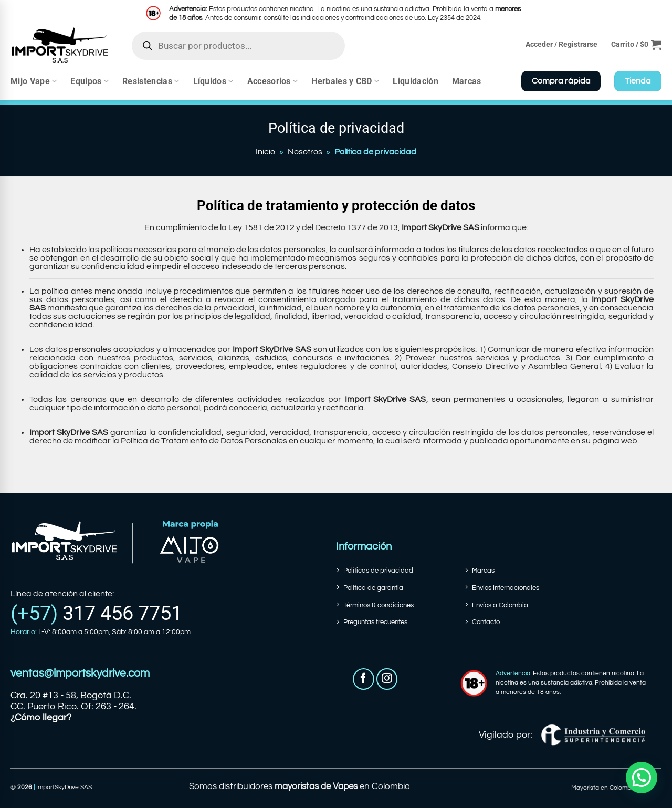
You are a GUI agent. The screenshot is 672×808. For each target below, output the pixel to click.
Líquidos (213, 81)
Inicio (265, 152)
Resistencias (151, 81)
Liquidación (416, 81)
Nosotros (305, 152)
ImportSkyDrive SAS (64, 787)
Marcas (467, 81)
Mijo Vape (34, 81)
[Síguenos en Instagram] (387, 679)
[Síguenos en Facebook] (364, 679)
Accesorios (273, 81)
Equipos (90, 81)
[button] (636, 45)
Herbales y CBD (345, 81)
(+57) (96, 613)
